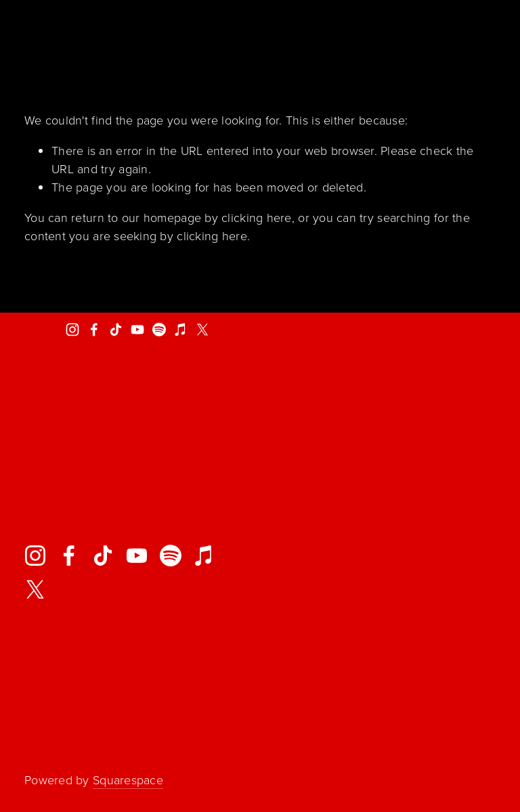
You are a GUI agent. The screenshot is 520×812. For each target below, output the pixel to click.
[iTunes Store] (181, 330)
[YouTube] (137, 330)
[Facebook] (94, 330)
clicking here (257, 217)
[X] (202, 330)
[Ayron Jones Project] (72, 330)
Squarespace (128, 780)
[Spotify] (159, 330)
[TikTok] (116, 330)
